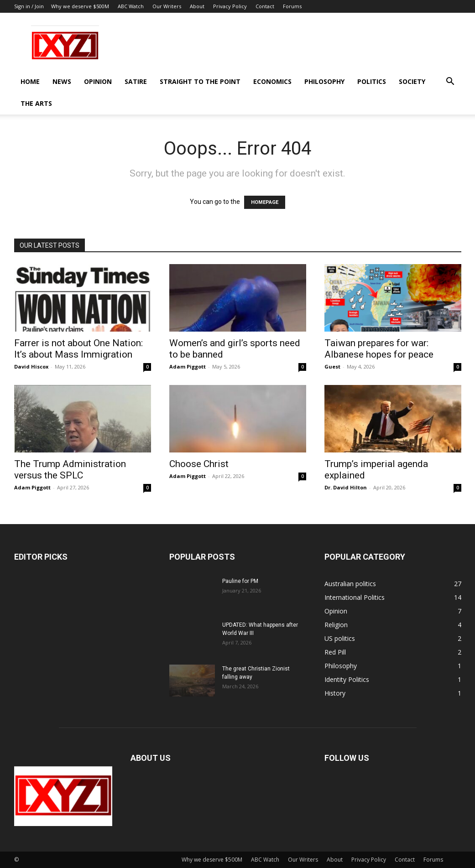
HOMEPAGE (265, 202)
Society (412, 81)
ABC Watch (131, 6)
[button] (450, 82)
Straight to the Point (200, 81)
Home (30, 81)
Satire (136, 81)
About (197, 6)
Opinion (98, 81)
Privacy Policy (230, 6)
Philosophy (324, 81)
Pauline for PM (240, 581)
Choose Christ (199, 464)
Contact (265, 6)
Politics (372, 81)
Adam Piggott (188, 366)
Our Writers (167, 6)
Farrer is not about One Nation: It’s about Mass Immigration (78, 349)
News (62, 81)
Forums (292, 6)
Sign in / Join (29, 6)
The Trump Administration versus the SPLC (70, 470)
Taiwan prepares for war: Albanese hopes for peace (379, 349)
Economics (272, 81)
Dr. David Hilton (346, 487)
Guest (332, 366)
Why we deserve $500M (80, 6)
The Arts (36, 103)
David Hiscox (31, 366)
